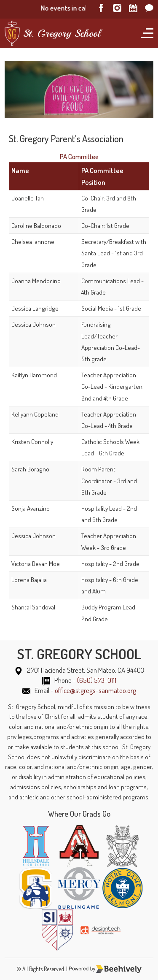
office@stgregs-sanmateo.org (95, 690)
